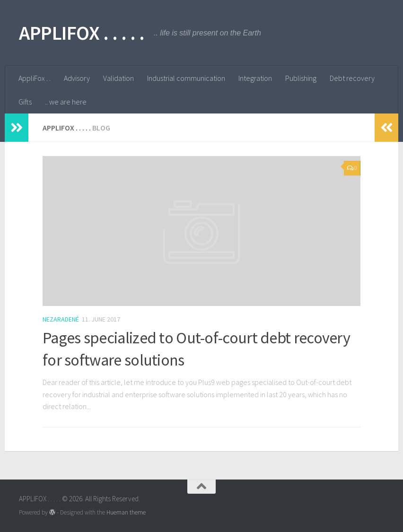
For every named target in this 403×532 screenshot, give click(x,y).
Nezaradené (61, 319)
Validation (118, 78)
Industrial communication (186, 78)
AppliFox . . (35, 78)
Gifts (25, 102)
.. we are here (66, 102)
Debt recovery (352, 78)
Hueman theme (126, 512)
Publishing (301, 78)
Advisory (77, 78)
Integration (255, 78)
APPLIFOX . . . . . (82, 33)
